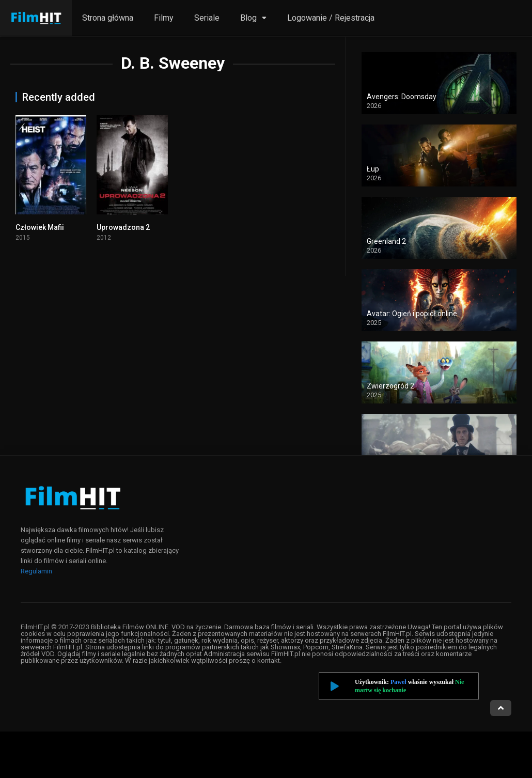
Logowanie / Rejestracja (331, 18)
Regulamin (36, 571)
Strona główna (108, 18)
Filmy (164, 18)
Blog (248, 18)
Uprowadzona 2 (123, 227)
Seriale (207, 18)
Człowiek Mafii (40, 227)
